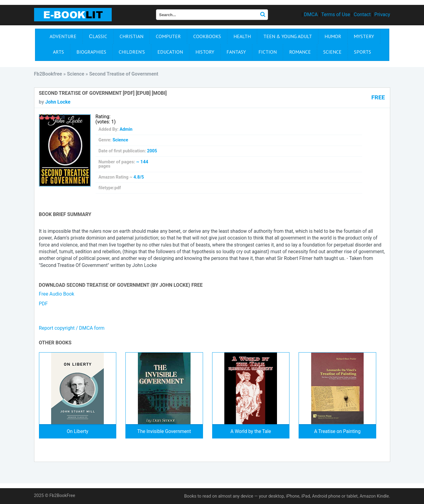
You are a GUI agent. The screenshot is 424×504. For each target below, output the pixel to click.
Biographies (91, 52)
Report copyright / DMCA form (72, 328)
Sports (363, 52)
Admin (126, 129)
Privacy (382, 14)
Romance (300, 52)
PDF (43, 304)
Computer (168, 36)
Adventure (63, 36)
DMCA (311, 14)
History (205, 52)
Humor (333, 36)
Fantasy (236, 52)
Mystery (364, 36)
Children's (132, 52)
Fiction (268, 52)
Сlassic (98, 36)
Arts (58, 52)
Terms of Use (336, 14)
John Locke (58, 102)
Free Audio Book (57, 294)
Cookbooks (207, 36)
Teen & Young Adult (288, 36)
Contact (362, 14)
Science (332, 52)
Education (170, 52)
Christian (131, 36)
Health (242, 36)
